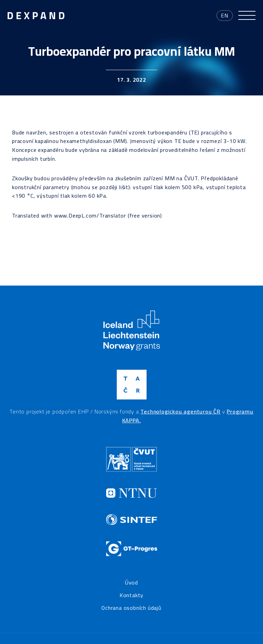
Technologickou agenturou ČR (180, 411)
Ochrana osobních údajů (131, 608)
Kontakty (131, 595)
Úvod (131, 583)
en (225, 15)
